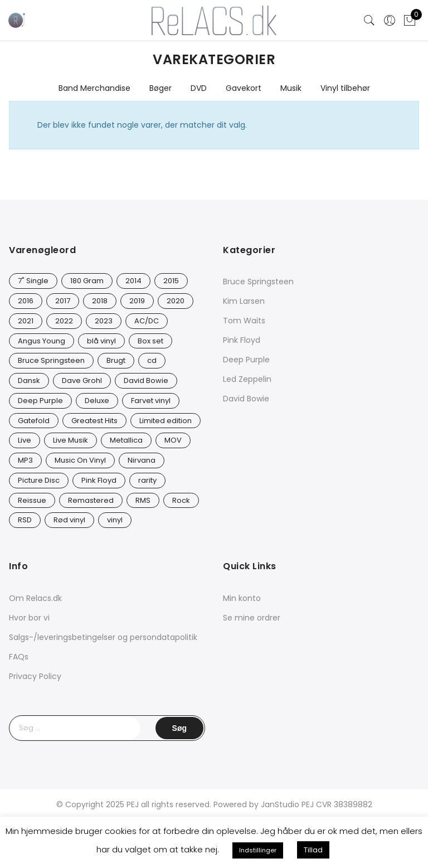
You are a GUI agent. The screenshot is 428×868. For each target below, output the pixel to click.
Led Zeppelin (247, 379)
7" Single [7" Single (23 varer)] (33, 281)
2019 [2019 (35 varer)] (137, 301)
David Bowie (246, 399)
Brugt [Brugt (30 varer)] (116, 360)
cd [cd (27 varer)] (152, 360)
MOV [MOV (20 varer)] (173, 440)
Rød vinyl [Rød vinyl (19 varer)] (69, 520)
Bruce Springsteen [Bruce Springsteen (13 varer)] (51, 360)
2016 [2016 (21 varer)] (26, 301)
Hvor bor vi (29, 618)
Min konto (242, 598)
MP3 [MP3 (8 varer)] (25, 460)
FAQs (19, 657)
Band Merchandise (94, 88)
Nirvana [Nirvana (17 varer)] (142, 460)
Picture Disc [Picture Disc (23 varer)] (39, 480)
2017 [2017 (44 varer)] (63, 301)
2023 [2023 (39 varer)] (104, 321)
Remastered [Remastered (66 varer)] (91, 500)
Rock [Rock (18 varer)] (181, 500)
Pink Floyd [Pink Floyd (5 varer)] (99, 480)
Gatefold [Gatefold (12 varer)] (34, 421)
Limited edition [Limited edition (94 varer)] (166, 421)
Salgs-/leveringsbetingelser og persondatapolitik (103, 637)
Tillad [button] (313, 850)
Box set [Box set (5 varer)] (150, 341)
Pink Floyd (242, 340)
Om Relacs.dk (35, 598)
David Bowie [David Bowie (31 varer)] (146, 380)
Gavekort (244, 88)
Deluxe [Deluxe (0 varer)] (97, 401)
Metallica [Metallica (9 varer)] (126, 440)
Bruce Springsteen (258, 282)
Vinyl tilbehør (345, 88)
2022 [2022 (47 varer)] (64, 321)
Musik (291, 88)
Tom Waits (244, 321)
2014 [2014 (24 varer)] (133, 281)
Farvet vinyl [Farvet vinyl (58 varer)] (151, 401)
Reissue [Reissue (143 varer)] (32, 500)
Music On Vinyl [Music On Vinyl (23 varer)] (80, 460)
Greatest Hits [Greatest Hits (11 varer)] (94, 421)
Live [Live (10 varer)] (25, 440)
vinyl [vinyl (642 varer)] (115, 520)
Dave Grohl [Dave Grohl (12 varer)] (82, 380)
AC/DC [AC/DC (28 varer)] (147, 321)
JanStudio (280, 804)
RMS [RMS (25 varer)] (143, 500)
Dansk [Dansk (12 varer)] (29, 380)
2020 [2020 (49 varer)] (176, 301)
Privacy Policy (35, 676)
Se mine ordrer (252, 618)
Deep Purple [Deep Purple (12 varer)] (40, 401)
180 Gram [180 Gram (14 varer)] (87, 281)
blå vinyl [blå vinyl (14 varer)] (101, 341)
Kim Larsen (244, 301)
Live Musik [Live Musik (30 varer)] (70, 440)
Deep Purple (246, 360)
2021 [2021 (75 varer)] (26, 321)
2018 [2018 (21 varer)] (100, 301)
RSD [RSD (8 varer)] (25, 520)
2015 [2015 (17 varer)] (171, 281)
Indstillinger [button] (258, 850)
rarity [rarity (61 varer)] (147, 480)
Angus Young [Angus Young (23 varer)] (42, 341)
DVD (199, 88)
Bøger (160, 88)
